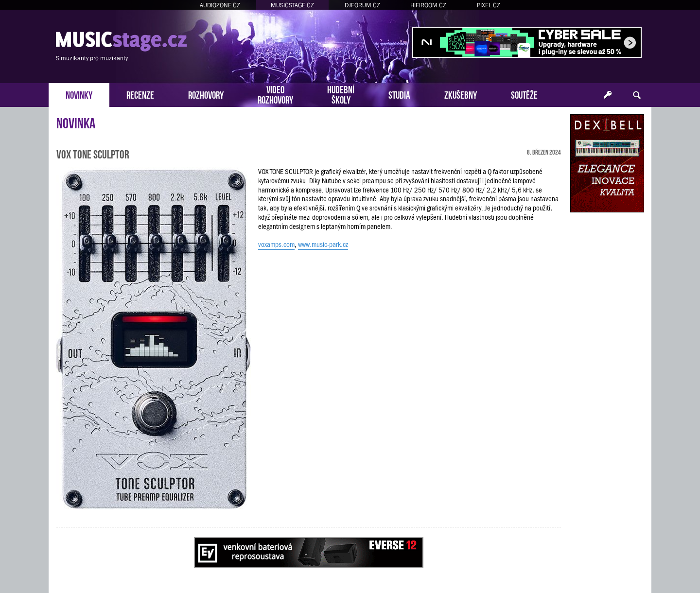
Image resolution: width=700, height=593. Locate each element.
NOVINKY (79, 94)
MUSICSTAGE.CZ (292, 5)
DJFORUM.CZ (362, 5)
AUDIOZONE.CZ (220, 5)
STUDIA (399, 94)
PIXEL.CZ (489, 5)
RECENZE (140, 94)
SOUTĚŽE (524, 94)
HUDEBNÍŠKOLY (341, 94)
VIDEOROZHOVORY (275, 94)
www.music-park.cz (323, 244)
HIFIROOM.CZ (428, 5)
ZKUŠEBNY (461, 94)
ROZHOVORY (206, 94)
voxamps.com (276, 244)
